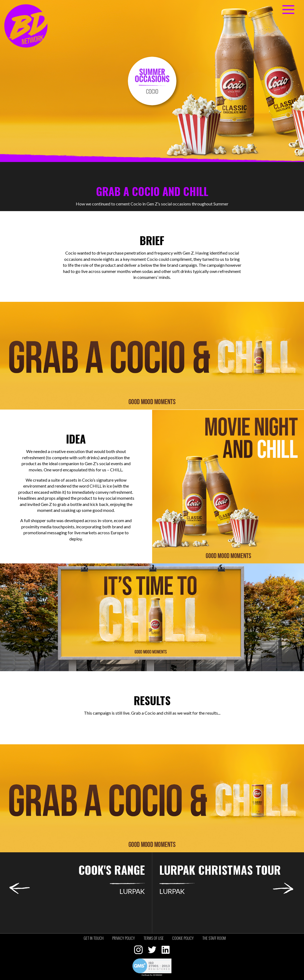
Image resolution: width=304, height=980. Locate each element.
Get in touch (94, 938)
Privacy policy (124, 938)
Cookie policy (183, 938)
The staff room (214, 938)
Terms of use (154, 938)
